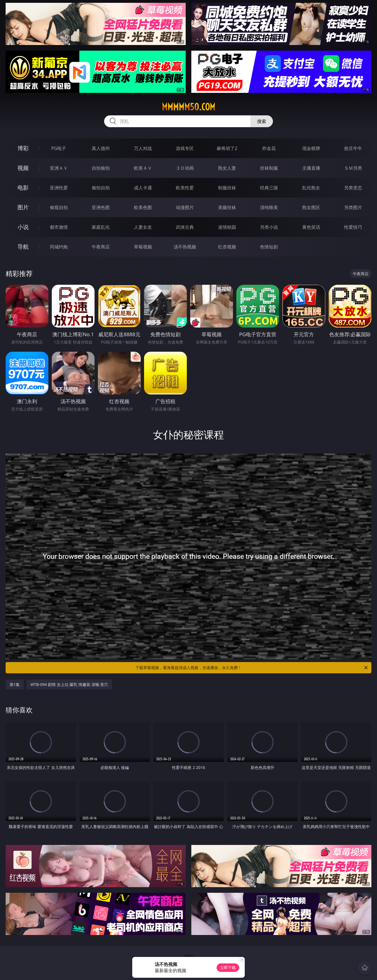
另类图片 (353, 207)
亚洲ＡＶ (59, 168)
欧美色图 (143, 207)
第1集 (15, 684)
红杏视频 (227, 247)
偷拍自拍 (101, 188)
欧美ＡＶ (143, 168)
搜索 (262, 121)
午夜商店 (101, 247)
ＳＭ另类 (353, 168)
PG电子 (59, 148)
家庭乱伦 (101, 227)
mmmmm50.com (188, 107)
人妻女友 (143, 227)
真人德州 (101, 148)
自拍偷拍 (101, 168)
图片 (23, 207)
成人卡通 (143, 188)
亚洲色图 (101, 207)
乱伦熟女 (311, 188)
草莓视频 (143, 247)
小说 (23, 227)
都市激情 (59, 227)
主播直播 (311, 168)
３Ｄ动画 (185, 168)
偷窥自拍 (59, 207)
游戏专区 (185, 148)
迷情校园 (227, 227)
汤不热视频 (185, 247)
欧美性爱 (185, 188)
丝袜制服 (269, 168)
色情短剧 (269, 247)
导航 (23, 247)
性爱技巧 (353, 227)
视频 (23, 168)
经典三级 (269, 188)
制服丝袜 (227, 188)
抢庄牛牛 (353, 148)
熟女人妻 (227, 168)
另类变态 (353, 188)
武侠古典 (185, 227)
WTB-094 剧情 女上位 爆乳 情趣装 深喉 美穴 (69, 684)
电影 (23, 188)
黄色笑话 (311, 227)
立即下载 (228, 967)
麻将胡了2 (227, 148)
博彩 (23, 148)
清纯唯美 (269, 207)
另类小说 (269, 227)
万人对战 (143, 148)
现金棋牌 (311, 148)
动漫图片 (185, 207)
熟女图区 (311, 207)
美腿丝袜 (227, 207)
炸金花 (269, 148)
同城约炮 (59, 247)
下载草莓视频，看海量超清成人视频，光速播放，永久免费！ (252, 668)
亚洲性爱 (59, 188)
